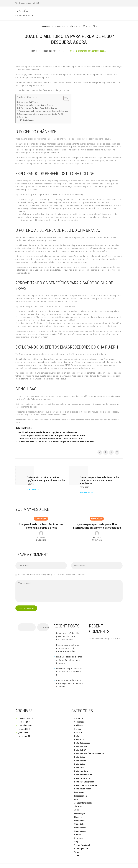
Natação (78, 811)
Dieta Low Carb (81, 765)
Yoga (76, 846)
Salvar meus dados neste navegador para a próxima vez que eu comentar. (52, 568)
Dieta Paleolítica (82, 772)
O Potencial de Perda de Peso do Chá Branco (38, 108)
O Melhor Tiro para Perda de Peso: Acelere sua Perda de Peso (69, 666)
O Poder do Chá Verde (28, 102)
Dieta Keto (79, 762)
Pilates (78, 828)
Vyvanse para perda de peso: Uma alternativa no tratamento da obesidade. (97, 520)
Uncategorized (81, 843)
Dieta (77, 730)
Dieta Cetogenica (82, 737)
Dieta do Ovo (80, 755)
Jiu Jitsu (78, 800)
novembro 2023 (26, 712)
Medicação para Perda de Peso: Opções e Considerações (48, 432)
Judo (77, 804)
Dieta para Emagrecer (84, 776)
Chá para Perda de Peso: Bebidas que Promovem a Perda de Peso (41, 520)
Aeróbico (79, 712)
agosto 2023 (24, 723)
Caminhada (79, 716)
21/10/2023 (41, 534)
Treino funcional (82, 839)
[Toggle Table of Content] (65, 98)
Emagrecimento (81, 790)
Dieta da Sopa (81, 741)
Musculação (80, 807)
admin (42, 531)
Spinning (78, 832)
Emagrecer (45, 26)
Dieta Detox (80, 751)
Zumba (77, 850)
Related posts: (28, 120)
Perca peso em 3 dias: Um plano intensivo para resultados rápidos (68, 630)
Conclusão (23, 117)
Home (34, 51)
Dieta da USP (80, 744)
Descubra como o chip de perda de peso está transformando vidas (68, 642)
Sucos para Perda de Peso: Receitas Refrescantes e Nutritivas (51, 439)
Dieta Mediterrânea (83, 769)
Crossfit (78, 726)
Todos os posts (50, 51)
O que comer (80, 822)
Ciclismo (78, 719)
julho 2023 (23, 726)
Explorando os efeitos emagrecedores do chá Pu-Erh (41, 114)
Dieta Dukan (80, 758)
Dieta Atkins (80, 733)
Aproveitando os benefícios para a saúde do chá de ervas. (44, 111)
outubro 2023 (25, 716)
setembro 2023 (25, 719)
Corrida (78, 723)
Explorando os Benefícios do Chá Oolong (36, 105)
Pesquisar (44, 621)
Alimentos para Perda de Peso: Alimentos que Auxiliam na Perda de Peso (57, 442)
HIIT (76, 793)
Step (76, 835)
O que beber (80, 814)
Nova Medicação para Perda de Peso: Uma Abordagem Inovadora (69, 654)
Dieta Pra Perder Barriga (86, 779)
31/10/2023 (60, 26)
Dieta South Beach (83, 783)
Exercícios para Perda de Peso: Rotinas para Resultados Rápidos (52, 436)
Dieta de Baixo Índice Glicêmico (89, 747)
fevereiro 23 (24, 730)
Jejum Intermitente (83, 797)
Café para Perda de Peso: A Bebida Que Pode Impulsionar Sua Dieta (70, 678)
